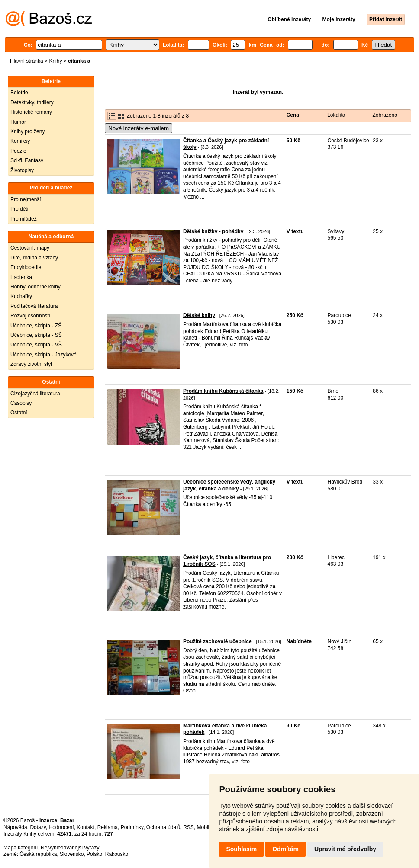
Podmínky (132, 827)
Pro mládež (24, 219)
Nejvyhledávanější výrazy (70, 848)
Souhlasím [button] (241, 849)
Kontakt (85, 827)
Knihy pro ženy (27, 131)
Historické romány (31, 112)
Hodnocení (61, 827)
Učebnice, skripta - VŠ (36, 345)
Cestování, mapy (30, 248)
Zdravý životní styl (31, 364)
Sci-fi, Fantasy (27, 160)
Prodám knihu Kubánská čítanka (223, 391)
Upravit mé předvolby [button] (345, 849)
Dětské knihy (199, 315)
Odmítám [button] (285, 849)
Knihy (55, 61)
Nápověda (15, 827)
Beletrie (19, 93)
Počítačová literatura (34, 306)
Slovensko (72, 854)
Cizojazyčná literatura (35, 394)
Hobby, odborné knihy (35, 287)
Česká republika (38, 854)
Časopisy (21, 403)
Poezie (18, 151)
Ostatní (19, 413)
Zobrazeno (385, 115)
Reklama (108, 827)
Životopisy (22, 170)
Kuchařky (21, 296)
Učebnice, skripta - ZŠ (36, 326)
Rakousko (117, 854)
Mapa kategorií (21, 848)
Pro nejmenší (26, 199)
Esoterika (21, 277)
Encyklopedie (26, 267)
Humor (18, 122)
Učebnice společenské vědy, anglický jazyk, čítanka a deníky (229, 485)
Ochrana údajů (163, 827)
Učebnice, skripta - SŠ (36, 335)
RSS (189, 827)
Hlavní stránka (27, 61)
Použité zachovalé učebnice (218, 641)
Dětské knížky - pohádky (213, 231)
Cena (293, 115)
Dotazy (38, 827)
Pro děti (19, 209)
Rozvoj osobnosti (30, 316)
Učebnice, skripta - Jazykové (44, 355)
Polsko (94, 854)
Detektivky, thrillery (32, 102)
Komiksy (20, 141)
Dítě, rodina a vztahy (34, 258)
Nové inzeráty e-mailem (139, 128)
